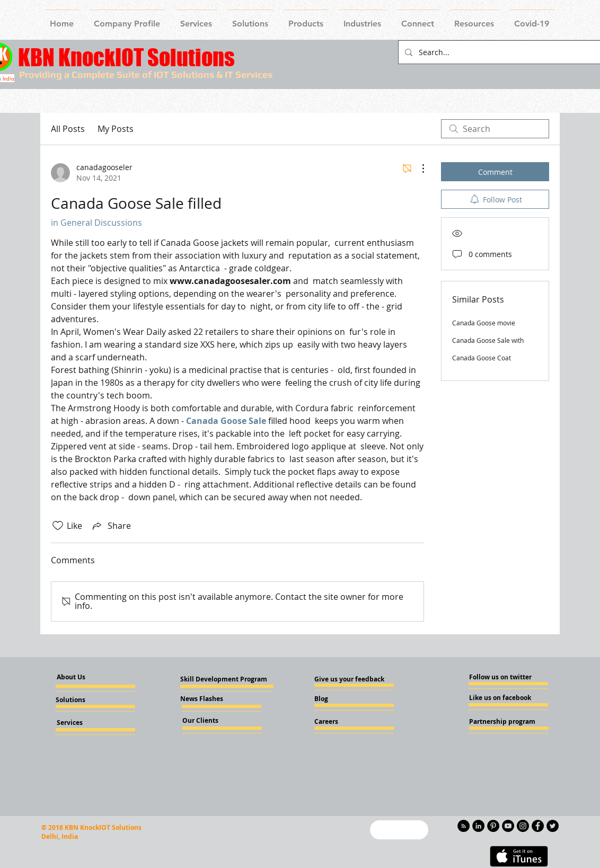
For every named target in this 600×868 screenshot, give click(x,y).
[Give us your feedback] (352, 679)
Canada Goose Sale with (488, 340)
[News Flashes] (211, 699)
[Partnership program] (502, 722)
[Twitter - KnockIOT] (553, 826)
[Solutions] (84, 700)
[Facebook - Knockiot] (538, 826)
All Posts (68, 129)
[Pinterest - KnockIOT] (493, 826)
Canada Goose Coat (482, 358)
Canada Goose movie (484, 323)
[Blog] (343, 699)
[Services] (87, 723)
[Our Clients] (211, 721)
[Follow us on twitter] (501, 677)
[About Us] (80, 677)
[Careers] (343, 722)
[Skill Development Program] (224, 679)
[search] (495, 129)
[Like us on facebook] (501, 698)
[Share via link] (111, 526)
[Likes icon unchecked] (58, 526)
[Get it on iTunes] (519, 856)
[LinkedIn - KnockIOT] (478, 826)
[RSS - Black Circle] (464, 826)
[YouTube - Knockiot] (508, 826)
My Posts (116, 129)
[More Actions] (418, 169)
